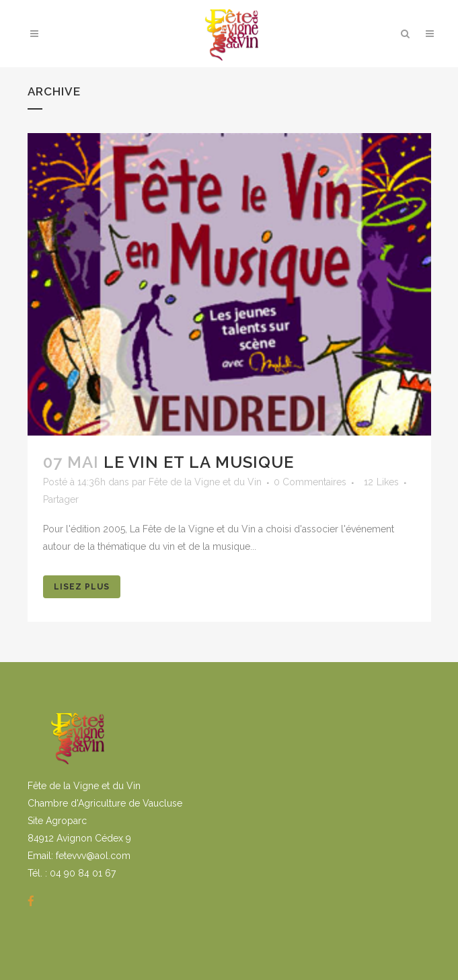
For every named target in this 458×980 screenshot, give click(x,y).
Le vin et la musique (199, 462)
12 (381, 482)
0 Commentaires (310, 482)
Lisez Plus (82, 587)
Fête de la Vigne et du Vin (205, 482)
